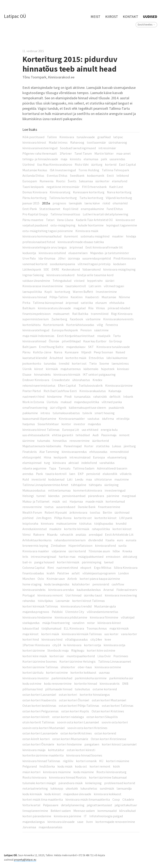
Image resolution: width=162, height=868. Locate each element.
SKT (91, 347)
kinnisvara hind (52, 639)
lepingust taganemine (122, 225)
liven (89, 822)
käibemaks (91, 369)
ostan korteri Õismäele (38, 744)
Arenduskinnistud (34, 529)
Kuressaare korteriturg (89, 192)
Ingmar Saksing (33, 275)
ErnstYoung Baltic (51, 347)
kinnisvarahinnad (34, 341)
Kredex (97, 380)
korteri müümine (118, 761)
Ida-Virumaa (47, 258)
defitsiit (115, 396)
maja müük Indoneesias (38, 336)
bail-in (27, 562)
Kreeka (127, 551)
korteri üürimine (34, 650)
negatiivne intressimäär (63, 187)
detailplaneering (73, 805)
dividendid (95, 540)
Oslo (41, 579)
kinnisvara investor (36, 678)
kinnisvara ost (125, 220)
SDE (46, 269)
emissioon (113, 557)
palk (104, 159)
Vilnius (100, 308)
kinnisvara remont (50, 595)
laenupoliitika (32, 292)
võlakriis (126, 474)
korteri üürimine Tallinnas (40, 667)
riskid (106, 203)
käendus (54, 496)
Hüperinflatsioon (80, 546)
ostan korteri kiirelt (36, 717)
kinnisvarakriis (110, 683)
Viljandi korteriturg (119, 198)
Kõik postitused (33, 137)
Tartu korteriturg (91, 198)
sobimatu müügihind (95, 236)
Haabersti (92, 297)
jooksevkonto (32, 363)
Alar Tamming (49, 452)
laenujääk (75, 203)
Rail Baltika (80, 314)
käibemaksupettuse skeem (87, 408)
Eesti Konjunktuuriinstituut (76, 336)
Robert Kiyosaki (56, 512)
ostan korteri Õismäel (74, 700)
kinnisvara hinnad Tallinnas (41, 761)
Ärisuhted (56, 358)
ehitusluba (117, 303)
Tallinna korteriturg (63, 198)
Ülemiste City (75, 612)
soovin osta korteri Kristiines (87, 728)
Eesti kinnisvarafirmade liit (104, 247)
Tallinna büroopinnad (48, 303)
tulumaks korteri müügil (39, 783)
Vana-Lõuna (65, 220)
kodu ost (81, 766)
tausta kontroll (56, 474)
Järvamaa (29, 827)
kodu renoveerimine (58, 683)
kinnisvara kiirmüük (67, 374)
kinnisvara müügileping (119, 269)
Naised (120, 352)
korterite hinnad (86, 683)
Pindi (68, 396)
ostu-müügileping (63, 225)
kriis (25, 557)
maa (89, 479)
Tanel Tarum (83, 153)
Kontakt (130, 17)
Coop (116, 799)
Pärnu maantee (33, 220)
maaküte (55, 529)
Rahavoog (77, 142)
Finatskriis (30, 452)
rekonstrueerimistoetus (39, 385)
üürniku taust (93, 595)
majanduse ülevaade (77, 794)
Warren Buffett (83, 292)
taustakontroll (76, 286)
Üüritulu (52, 402)
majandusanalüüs (50, 827)
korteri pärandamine (37, 816)
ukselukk (72, 788)
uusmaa (104, 672)
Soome (104, 363)
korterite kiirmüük (77, 529)
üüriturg (97, 164)
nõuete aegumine (34, 468)
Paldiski (57, 612)
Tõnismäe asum (99, 551)
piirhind (28, 518)
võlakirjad (128, 617)
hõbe (116, 551)
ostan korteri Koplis (75, 711)
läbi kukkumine (117, 358)
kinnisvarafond (105, 546)
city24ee (96, 639)
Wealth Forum (32, 512)
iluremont (71, 236)
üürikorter (102, 181)
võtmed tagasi (114, 286)
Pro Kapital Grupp (35, 214)
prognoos (59, 203)
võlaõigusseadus (76, 639)
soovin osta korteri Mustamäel (44, 728)
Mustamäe (109, 297)
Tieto (93, 363)
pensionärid (101, 584)
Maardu (52, 534)
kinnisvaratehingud (36, 330)
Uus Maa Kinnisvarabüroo (55, 164)
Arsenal (109, 590)
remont (124, 435)
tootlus (95, 512)
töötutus (85, 523)
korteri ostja (92, 645)
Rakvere (39, 534)
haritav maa (67, 557)
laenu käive (92, 203)
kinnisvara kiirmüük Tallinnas (82, 634)
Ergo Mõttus (103, 568)
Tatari (50, 220)
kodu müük (65, 766)
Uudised (150, 17)
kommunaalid (107, 811)
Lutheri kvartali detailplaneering (105, 214)
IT (85, 816)
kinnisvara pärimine (67, 816)
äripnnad (72, 303)
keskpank (60, 457)
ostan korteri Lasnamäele (40, 733)
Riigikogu (78, 650)
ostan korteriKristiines (76, 733)
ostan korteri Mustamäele (70, 739)
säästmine (101, 330)
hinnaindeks (42, 374)
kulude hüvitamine (91, 225)
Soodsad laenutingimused (78, 148)
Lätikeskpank (32, 269)
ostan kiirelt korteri (36, 739)
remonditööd (119, 452)
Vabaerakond (91, 269)
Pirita (26, 303)
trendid (64, 363)
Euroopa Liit (71, 430)
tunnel (41, 496)
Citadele (128, 799)
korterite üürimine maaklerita (43, 755)
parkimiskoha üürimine (91, 678)
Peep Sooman (103, 352)
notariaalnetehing (35, 788)
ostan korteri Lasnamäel (39, 695)
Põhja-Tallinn (59, 297)
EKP (81, 474)
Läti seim (95, 286)
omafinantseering (35, 408)
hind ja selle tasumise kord (95, 275)
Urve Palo (29, 258)
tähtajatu (95, 485)
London (123, 573)
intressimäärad (80, 457)
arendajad (96, 534)
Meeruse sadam (84, 811)
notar (91, 623)
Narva (58, 352)
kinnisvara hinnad (35, 297)
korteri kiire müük (35, 656)
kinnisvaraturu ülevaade (54, 308)
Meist (95, 17)
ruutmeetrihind (67, 568)
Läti (70, 479)
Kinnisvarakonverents (118, 319)
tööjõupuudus (104, 523)
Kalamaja (115, 391)
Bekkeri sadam (61, 811)
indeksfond (89, 463)
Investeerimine (106, 292)
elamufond (120, 181)
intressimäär (107, 148)
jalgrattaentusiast (100, 805)
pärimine (113, 496)
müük (56, 501)
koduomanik (96, 175)
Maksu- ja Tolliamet (36, 501)
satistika (87, 303)
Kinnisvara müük (87, 231)
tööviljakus (45, 601)
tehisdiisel (83, 435)
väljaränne (59, 551)
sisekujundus (31, 623)
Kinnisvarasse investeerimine (43, 286)
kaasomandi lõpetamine (39, 419)
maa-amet (123, 153)
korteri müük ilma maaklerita (43, 799)
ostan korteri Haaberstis (39, 700)
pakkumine (30, 413)
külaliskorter (81, 584)
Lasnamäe (63, 601)
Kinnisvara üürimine (119, 385)
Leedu (79, 479)
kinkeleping (93, 783)
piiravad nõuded (119, 308)
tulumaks (44, 441)
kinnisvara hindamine (37, 617)
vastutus (93, 419)
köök (116, 766)
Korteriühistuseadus (80, 325)
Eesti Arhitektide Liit (119, 534)
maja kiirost (30, 634)
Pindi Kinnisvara (125, 258)
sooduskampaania (62, 264)
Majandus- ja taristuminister (110, 253)
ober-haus (85, 667)
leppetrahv (95, 281)
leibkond (123, 175)
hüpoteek (108, 369)
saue (80, 822)
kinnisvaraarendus (74, 452)
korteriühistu (31, 325)
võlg (100, 325)
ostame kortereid (105, 689)
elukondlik (110, 474)
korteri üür (57, 656)
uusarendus (117, 159)
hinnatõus (60, 441)
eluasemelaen (78, 253)
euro (120, 540)
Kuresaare (72, 352)
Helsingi (28, 496)
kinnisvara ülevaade (61, 822)
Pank (39, 474)
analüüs (81, 534)
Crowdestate (61, 380)
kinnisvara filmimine (104, 617)
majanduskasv (76, 347)
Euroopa (99, 457)
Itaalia (110, 540)
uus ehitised (90, 430)
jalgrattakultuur (126, 805)
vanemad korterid (35, 264)
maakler (118, 236)
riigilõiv (68, 761)
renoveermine (32, 507)
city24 (57, 645)
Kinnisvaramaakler (72, 419)
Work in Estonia (33, 402)
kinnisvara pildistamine (71, 617)
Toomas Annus (97, 628)
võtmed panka (112, 402)
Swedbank (77, 175)
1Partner (66, 153)
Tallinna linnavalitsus (65, 214)
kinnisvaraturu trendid (76, 606)
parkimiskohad (62, 678)
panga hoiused (44, 562)
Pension (86, 330)
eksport (86, 568)
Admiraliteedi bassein (112, 468)
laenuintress (120, 363)
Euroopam (30, 181)
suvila (122, 546)
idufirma (108, 419)
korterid (111, 164)
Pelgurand (30, 766)
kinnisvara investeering (121, 595)
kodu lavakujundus (57, 584)
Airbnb (72, 579)
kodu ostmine (32, 683)
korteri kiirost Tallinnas (88, 601)
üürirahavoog (118, 142)
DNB (125, 683)
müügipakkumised (91, 557)
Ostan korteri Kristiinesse (108, 739)
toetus (49, 507)
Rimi (51, 568)
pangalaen (92, 744)
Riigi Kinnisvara (122, 314)
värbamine (93, 319)
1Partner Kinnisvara (36, 645)
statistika (103, 446)
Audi (96, 435)
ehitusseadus (98, 452)
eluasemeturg (117, 457)
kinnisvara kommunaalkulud (42, 236)
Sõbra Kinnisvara (126, 568)
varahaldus (107, 463)
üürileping (111, 485)
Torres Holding (89, 170)
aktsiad (73, 463)
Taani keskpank (33, 187)
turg (47, 463)
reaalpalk (104, 336)
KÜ (101, 761)
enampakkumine (92, 209)
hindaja (131, 236)
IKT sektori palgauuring (99, 374)
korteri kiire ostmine (101, 650)
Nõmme (124, 297)
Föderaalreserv (127, 590)
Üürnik (27, 369)
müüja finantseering (56, 623)
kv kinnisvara (72, 645)
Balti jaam (29, 347)
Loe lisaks (30, 129)
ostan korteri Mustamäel (109, 700)
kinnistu (75, 159)
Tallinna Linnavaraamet (115, 661)
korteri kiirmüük (68, 562)
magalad (79, 308)
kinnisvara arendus (61, 590)
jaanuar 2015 (31, 203)
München (29, 579)
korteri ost (79, 363)
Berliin (107, 512)
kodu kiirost (53, 794)
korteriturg (62, 292)
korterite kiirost (105, 518)
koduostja (29, 253)
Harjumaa (76, 501)
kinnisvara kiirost (34, 142)
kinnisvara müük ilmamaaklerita (88, 799)
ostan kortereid (105, 733)
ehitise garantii (62, 435)
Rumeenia (46, 181)
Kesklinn (77, 297)
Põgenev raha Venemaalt (40, 153)
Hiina (47, 457)
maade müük (94, 501)
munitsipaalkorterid (81, 656)
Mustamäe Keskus (35, 170)
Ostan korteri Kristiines (108, 711)
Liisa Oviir (104, 656)
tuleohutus (82, 689)
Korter (89, 446)
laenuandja (124, 788)
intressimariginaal (43, 557)
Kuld (26, 479)
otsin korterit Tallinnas (38, 722)
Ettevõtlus (96, 358)
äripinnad (76, 247)
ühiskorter (68, 667)
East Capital (127, 164)
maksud (66, 402)
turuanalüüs (82, 396)
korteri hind (31, 639)
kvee (108, 639)
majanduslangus (34, 822)
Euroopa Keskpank (65, 330)
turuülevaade (86, 137)
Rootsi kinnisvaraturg (111, 772)
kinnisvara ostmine (108, 667)
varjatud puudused (35, 225)
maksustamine (66, 523)
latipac (118, 137)
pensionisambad (74, 496)
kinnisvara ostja (114, 645)
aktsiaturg (130, 557)
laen (72, 474)
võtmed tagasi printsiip (94, 264)
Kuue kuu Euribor (95, 341)
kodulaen (120, 264)
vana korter (129, 634)
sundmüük (107, 788)
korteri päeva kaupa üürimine (100, 579)
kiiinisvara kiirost (109, 623)
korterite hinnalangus (95, 695)
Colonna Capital (34, 568)
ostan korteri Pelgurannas (40, 711)
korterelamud (115, 501)
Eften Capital (67, 385)
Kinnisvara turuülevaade (113, 347)
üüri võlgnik (58, 408)
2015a (46, 203)
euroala (131, 540)
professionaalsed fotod (39, 242)
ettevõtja (123, 419)
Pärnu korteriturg (34, 198)
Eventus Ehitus (57, 175)
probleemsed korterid (120, 783)
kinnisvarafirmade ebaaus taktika (81, 242)
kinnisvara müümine (57, 772)
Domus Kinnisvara (35, 192)
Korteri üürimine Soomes (40, 661)
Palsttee (63, 573)
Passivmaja (109, 435)
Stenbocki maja (58, 650)
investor (79, 424)
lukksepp (57, 788)
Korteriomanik (53, 325)
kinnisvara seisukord (60, 275)
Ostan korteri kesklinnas (39, 706)
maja (64, 159)
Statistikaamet (50, 209)
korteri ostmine (57, 672)
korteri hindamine (69, 744)
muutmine (122, 479)
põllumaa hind (32, 689)
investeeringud (115, 490)
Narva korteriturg (119, 192)
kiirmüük (52, 369)
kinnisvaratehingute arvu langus (45, 247)
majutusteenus (71, 369)
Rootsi (61, 181)
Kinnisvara (67, 137)
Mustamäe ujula (105, 606)
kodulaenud (56, 479)
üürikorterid (100, 441)
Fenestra (112, 325)
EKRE (55, 269)
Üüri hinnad (73, 595)
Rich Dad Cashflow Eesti (60, 391)
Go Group (115, 341)
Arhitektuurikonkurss (37, 540)
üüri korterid (77, 551)
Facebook (76, 319)
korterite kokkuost (83, 672)
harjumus (29, 424)
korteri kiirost (122, 529)
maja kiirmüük (119, 628)
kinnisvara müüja (34, 750)
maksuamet (61, 314)
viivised (79, 281)
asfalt (76, 573)
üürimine (28, 441)
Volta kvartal (31, 805)
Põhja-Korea (63, 518)
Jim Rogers (44, 518)
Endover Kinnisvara (36, 380)
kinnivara (47, 523)
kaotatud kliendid (35, 358)
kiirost (39, 369)
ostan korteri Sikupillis (102, 717)
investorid (38, 479)
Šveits (72, 181)
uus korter (111, 634)
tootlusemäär (96, 142)
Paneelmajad (73, 446)
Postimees (121, 656)
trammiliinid (100, 314)
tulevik (87, 413)
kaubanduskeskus (89, 590)
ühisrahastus (81, 380)
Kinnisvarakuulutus (93, 391)
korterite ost (83, 518)
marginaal (129, 496)
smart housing (105, 413)
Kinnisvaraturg (60, 192)
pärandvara (96, 496)
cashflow (118, 584)
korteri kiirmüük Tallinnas (40, 606)
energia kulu (109, 430)
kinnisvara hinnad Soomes (84, 755)
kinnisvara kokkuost (108, 794)
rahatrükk (100, 396)
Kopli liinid (71, 209)
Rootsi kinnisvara (34, 777)
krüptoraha (30, 523)
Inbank (128, 396)
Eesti (110, 175)
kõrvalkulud (127, 811)
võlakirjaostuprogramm (99, 573)
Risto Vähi (82, 164)
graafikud (104, 137)
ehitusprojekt (32, 457)
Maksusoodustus (34, 490)
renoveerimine (79, 441)
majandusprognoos (36, 612)
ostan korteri (68, 695)
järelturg (130, 446)
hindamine (54, 396)
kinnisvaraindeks (34, 590)
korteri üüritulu (33, 672)
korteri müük (50, 634)
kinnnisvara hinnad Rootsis (68, 777)
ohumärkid (120, 203)
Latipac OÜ (15, 16)
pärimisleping (92, 562)
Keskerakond (71, 269)
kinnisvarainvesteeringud (40, 148)
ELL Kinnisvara (74, 628)
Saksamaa (86, 181)
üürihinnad (122, 512)
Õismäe (54, 341)
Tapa (52, 468)
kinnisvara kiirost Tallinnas (41, 430)
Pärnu (26, 352)
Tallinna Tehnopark (115, 170)
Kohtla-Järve (42, 352)
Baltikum (29, 308)
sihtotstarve (103, 479)
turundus (50, 363)
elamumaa (91, 159)
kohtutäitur (56, 750)
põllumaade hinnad (59, 689)
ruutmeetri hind (33, 396)
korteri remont (100, 766)
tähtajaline (79, 485)
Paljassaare (51, 805)
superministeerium (36, 319)
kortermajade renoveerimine (115, 822)
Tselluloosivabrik (91, 385)
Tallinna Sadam (84, 468)
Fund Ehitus (115, 209)
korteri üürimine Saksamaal (108, 777)
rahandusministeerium (70, 540)
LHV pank (126, 518)
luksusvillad (31, 628)
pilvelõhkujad (71, 341)
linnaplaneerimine (35, 811)
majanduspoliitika (86, 402)
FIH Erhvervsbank (94, 187)
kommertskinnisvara (88, 490)
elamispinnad (32, 463)
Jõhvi (62, 258)
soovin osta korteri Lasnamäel (78, 722)
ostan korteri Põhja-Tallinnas (79, 706)
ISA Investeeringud (63, 170)
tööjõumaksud (51, 628)
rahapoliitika (101, 529)
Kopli (48, 292)
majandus (94, 424)
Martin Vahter (104, 153)
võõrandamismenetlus (102, 612)
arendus (28, 474)
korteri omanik (86, 761)
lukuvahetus (89, 788)
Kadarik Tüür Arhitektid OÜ (94, 220)
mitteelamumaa (59, 490)
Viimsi (26, 534)
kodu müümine (84, 772)
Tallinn (52, 137)
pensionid (93, 474)
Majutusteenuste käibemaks (42, 446)
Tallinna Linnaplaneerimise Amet (45, 485)
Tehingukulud (62, 281)
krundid (121, 523)
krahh (51, 573)
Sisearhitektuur (48, 424)
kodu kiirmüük (32, 794)
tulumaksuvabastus (66, 413)
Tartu (117, 336)
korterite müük (76, 358)
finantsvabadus (33, 573)
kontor (66, 424)
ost (65, 501)
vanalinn (78, 623)
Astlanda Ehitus (33, 175)
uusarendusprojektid (97, 258)
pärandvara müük (70, 783)
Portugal (29, 595)
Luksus (117, 446)
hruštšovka (47, 766)
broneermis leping (35, 546)
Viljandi (86, 352)
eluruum (101, 303)
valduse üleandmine (36, 281)
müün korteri (31, 772)
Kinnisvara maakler (36, 551)
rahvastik (66, 534)
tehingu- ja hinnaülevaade (40, 159)
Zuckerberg (59, 319)
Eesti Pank (30, 209)
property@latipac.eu (25, 860)
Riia (91, 308)
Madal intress (58, 142)
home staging (32, 584)
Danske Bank (87, 507)
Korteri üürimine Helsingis (77, 661)
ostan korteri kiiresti (81, 750)
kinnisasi (123, 369)
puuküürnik (116, 408)
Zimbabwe (58, 546)
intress (45, 413)
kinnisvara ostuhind (52, 253)
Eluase (27, 374)
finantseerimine (109, 507)
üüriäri (110, 281)
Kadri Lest (116, 187)
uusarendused (66, 507)
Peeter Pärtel (32, 391)
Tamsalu (64, 468)
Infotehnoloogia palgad (106, 816)
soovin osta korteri (115, 722)
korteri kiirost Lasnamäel (119, 744)
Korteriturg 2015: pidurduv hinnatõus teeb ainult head (70, 64)
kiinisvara (59, 463)
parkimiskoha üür (121, 678)
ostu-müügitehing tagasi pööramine (48, 231)
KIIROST (112, 17)
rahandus (29, 601)
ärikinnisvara (78, 512)
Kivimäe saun (56, 579)
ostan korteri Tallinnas (118, 706)
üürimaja (74, 258)
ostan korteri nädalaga (68, 717)
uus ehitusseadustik (36, 435)
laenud (109, 562)
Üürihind (28, 164)
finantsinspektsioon (36, 314)
